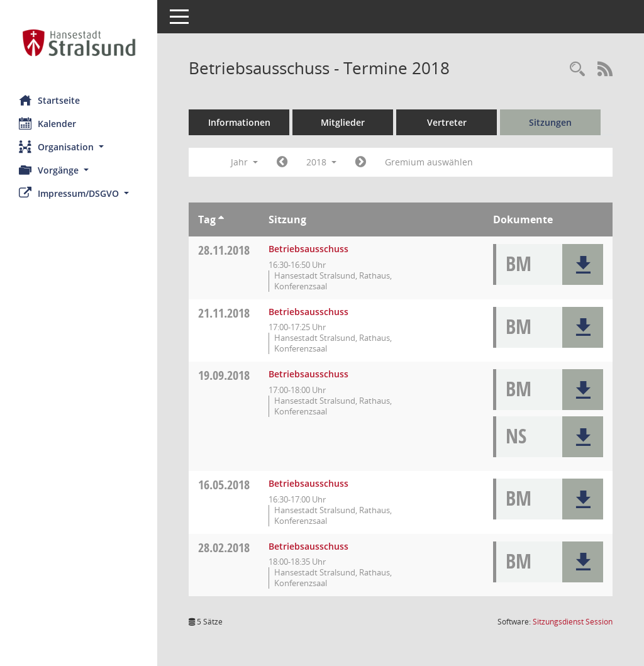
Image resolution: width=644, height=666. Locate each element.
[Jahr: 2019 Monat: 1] (361, 162)
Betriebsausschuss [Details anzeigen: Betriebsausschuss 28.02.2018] (308, 546)
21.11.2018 (224, 313)
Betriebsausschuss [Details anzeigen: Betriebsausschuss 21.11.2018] (308, 312)
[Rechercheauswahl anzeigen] (577, 69)
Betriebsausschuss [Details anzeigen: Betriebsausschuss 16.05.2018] (308, 483)
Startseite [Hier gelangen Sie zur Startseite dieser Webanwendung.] (49, 100)
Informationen (239, 122)
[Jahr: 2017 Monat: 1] (282, 162)
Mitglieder (343, 122)
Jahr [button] (244, 162)
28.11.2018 (224, 250)
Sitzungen (550, 122)
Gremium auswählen (429, 162)
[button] (79, 147)
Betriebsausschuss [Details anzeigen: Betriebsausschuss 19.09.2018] (308, 374)
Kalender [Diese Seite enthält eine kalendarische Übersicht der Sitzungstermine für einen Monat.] (47, 123)
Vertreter (447, 122)
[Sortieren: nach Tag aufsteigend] (221, 219)
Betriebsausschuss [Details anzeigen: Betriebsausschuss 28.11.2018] (308, 249)
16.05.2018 (224, 485)
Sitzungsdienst (573, 622)
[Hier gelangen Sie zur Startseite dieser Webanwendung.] (79, 43)
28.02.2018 (224, 547)
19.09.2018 (224, 375)
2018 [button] (321, 162)
